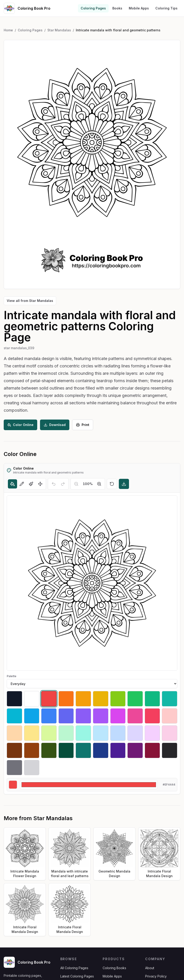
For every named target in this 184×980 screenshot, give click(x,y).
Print (83, 425)
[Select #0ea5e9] (32, 716)
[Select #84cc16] (118, 699)
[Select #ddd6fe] (135, 733)
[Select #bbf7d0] (66, 733)
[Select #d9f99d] (49, 733)
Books (117, 8)
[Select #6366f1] (66, 716)
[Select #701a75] (135, 750)
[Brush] (31, 484)
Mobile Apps (139, 8)
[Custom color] (89, 785)
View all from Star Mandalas (30, 301)
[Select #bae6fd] (101, 733)
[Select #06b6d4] (14, 716)
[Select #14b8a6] (170, 699)
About (150, 968)
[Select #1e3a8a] (101, 750)
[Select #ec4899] (135, 716)
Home (8, 30)
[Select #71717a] (14, 768)
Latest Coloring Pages (77, 976)
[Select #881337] (152, 750)
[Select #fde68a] (32, 733)
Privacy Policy (156, 976)
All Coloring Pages (74, 968)
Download (55, 425)
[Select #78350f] (14, 750)
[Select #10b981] (152, 699)
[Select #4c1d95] (118, 750)
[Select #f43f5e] (152, 716)
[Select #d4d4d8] (32, 768)
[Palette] (92, 684)
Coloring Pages (93, 8)
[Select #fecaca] (170, 716)
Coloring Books (114, 968)
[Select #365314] (49, 750)
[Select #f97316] (66, 699)
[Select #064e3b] (66, 750)
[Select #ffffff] (32, 699)
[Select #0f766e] (83, 750)
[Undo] (54, 484)
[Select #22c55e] (135, 699)
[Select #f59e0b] (83, 699)
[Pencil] (22, 484)
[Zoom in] (99, 484)
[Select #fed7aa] (14, 733)
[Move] (40, 484)
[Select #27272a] (170, 750)
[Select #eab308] (101, 699)
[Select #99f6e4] (83, 733)
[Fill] (12, 484)
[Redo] (63, 484)
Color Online (20, 425)
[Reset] (112, 484)
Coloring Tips (166, 8)
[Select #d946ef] (118, 716)
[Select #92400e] (32, 750)
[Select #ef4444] (49, 699)
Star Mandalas (59, 30)
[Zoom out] (76, 484)
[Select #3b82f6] (49, 716)
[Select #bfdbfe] (118, 733)
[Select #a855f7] (101, 716)
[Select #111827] (14, 699)
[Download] (124, 484)
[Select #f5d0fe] (152, 733)
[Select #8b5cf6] (83, 716)
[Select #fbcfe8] (170, 733)
